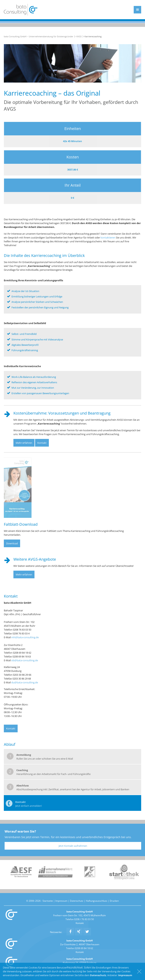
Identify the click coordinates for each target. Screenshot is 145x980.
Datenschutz (77, 901)
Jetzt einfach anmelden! (29, 808)
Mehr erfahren (24, 443)
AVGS (79, 36)
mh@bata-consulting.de (25, 637)
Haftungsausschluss (97, 901)
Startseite (48, 901)
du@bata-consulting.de (25, 682)
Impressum (61, 901)
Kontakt (42, 443)
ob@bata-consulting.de (25, 660)
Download (12, 543)
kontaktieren (108, 238)
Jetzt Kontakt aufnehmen (73, 846)
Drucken (114, 901)
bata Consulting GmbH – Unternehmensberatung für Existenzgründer (39, 36)
